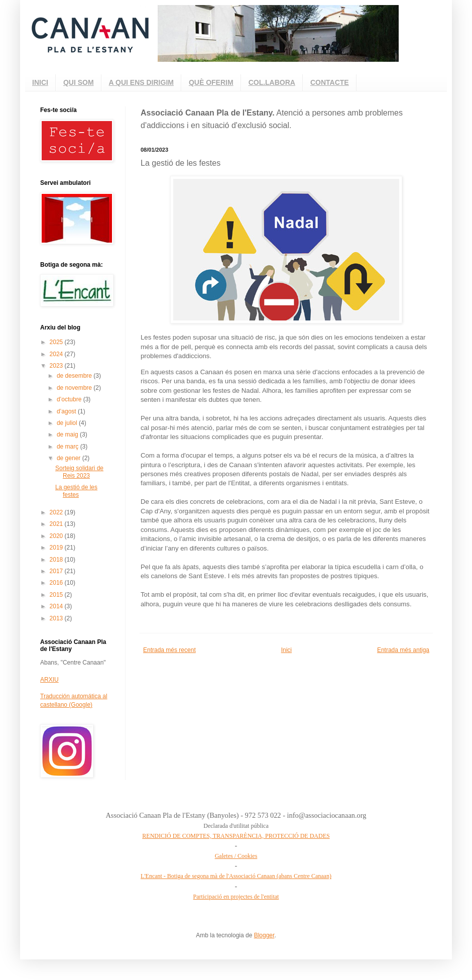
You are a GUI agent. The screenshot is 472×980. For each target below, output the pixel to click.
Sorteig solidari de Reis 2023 (79, 472)
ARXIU (49, 680)
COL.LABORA (272, 82)
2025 (57, 342)
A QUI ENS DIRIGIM (141, 82)
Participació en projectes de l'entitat (236, 897)
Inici (286, 650)
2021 (57, 524)
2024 (57, 354)
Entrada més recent (169, 650)
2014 (57, 606)
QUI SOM (79, 82)
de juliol (68, 423)
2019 (57, 548)
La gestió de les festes (76, 491)
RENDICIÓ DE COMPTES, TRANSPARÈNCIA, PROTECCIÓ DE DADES (236, 836)
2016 (57, 583)
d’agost (67, 411)
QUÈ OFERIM (211, 82)
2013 (57, 618)
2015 (57, 595)
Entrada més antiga (403, 650)
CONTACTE (330, 82)
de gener (70, 458)
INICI (40, 82)
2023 (57, 366)
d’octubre (70, 399)
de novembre (75, 388)
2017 (57, 571)
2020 (57, 536)
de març (69, 447)
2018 (57, 560)
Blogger (264, 935)
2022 (57, 512)
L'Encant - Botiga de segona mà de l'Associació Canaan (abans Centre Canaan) (236, 876)
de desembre (75, 376)
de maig (68, 434)
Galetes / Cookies (236, 856)
